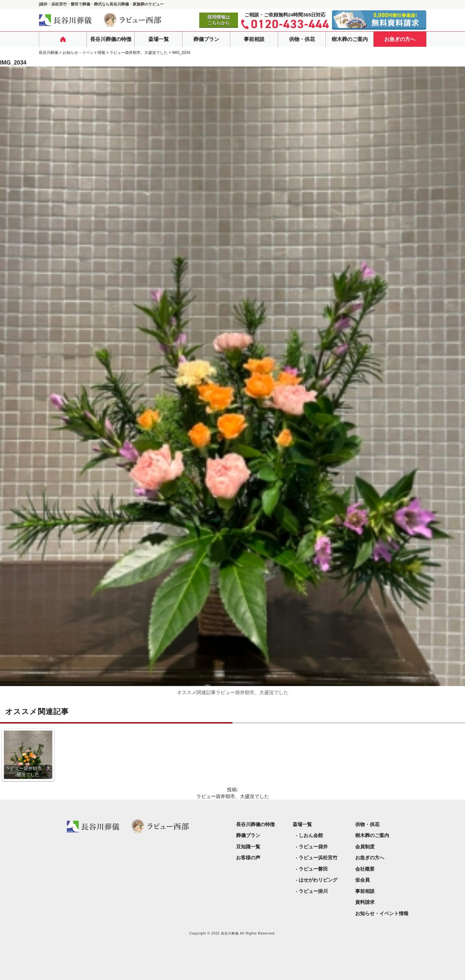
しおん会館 (311, 835)
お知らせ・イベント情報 (382, 913)
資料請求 (365, 902)
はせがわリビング (318, 880)
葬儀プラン (206, 39)
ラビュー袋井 (313, 847)
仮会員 (362, 880)
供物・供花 (302, 39)
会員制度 (365, 847)
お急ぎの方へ (400, 39)
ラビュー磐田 (313, 869)
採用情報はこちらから (219, 20)
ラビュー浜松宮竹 (318, 858)
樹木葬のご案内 (350, 39)
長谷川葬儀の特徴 (111, 39)
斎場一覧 (159, 39)
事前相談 (254, 39)
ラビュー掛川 (313, 891)
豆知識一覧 (248, 847)
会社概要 (365, 869)
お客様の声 (248, 858)
